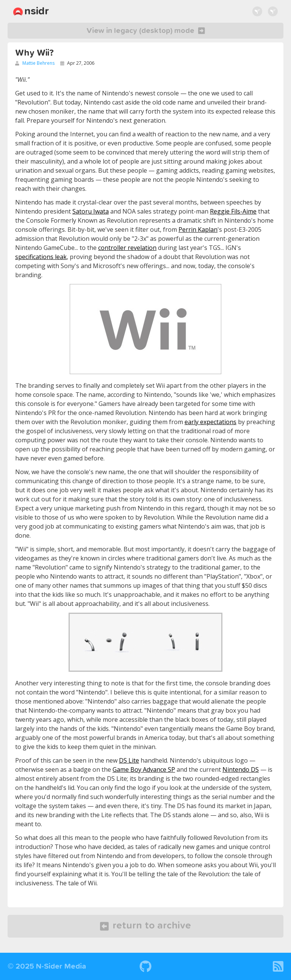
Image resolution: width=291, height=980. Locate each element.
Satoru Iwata (91, 211)
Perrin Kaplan (198, 229)
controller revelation (127, 248)
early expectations (210, 422)
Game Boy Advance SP (144, 769)
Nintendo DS (241, 769)
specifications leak (41, 257)
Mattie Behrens (38, 63)
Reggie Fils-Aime (233, 211)
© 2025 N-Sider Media (47, 966)
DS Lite (129, 760)
